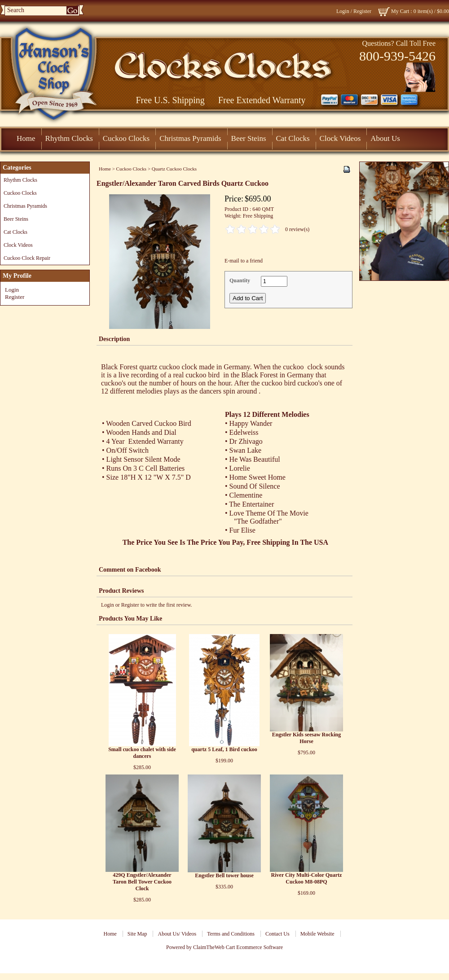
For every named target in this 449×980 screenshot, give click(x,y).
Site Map (137, 934)
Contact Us (277, 934)
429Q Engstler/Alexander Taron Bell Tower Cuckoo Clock (142, 882)
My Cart (400, 11)
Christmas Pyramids (190, 138)
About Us (385, 138)
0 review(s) (297, 229)
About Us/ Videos (177, 934)
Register (362, 11)
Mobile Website (317, 934)
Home (26, 138)
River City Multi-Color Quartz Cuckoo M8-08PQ (307, 878)
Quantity (240, 280)
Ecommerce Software (260, 947)
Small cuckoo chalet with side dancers (142, 753)
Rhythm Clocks (69, 138)
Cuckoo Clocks (126, 138)
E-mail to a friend (244, 261)
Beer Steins (249, 138)
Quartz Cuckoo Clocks (174, 169)
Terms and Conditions (231, 934)
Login (343, 11)
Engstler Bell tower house (224, 875)
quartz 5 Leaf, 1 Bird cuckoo (224, 749)
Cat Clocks (293, 138)
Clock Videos (340, 138)
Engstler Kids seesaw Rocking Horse (306, 738)
